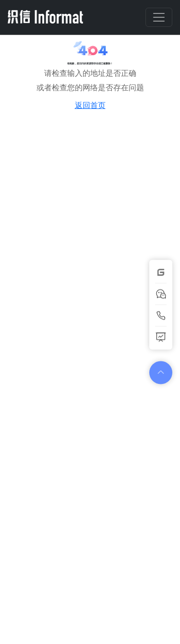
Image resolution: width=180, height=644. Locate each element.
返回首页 (90, 105)
